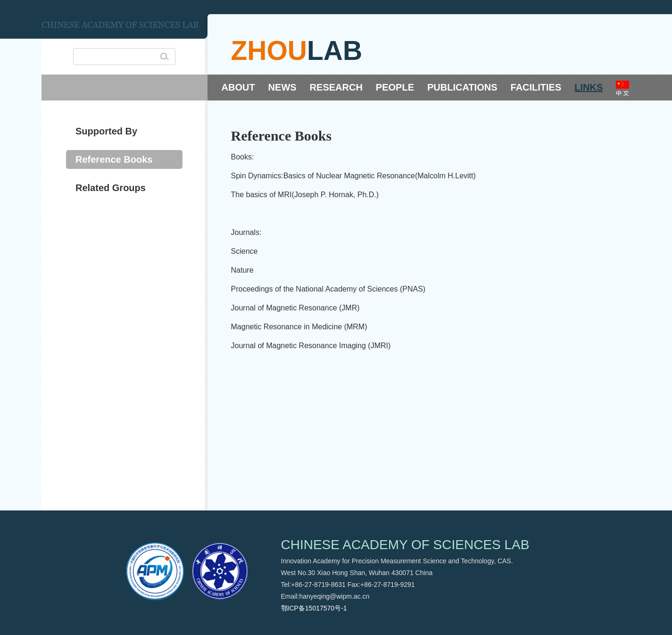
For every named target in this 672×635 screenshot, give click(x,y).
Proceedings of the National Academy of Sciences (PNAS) (328, 289)
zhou (269, 50)
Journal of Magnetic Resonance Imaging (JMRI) (311, 346)
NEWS (282, 87)
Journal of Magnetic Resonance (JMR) (295, 308)
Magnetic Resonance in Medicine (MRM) (299, 327)
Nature (242, 270)
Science (245, 251)
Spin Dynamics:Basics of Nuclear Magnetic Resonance (323, 176)
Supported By (106, 131)
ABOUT (238, 87)
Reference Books (114, 159)
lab (335, 50)
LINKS (589, 87)
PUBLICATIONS (462, 87)
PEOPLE (395, 87)
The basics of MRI (261, 195)
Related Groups (111, 188)
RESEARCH (336, 87)
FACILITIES (536, 87)
